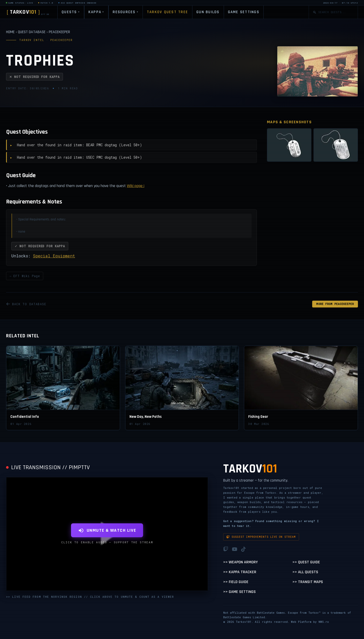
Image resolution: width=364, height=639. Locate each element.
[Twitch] (226, 549)
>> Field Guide (236, 582)
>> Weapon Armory (241, 562)
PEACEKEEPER (59, 32)
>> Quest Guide (306, 562)
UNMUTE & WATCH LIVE (107, 530)
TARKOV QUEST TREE (167, 12)
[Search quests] (336, 12)
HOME (10, 32)
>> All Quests (305, 572)
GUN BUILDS (208, 12)
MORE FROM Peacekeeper (335, 304)
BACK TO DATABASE (26, 304)
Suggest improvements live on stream (261, 537)
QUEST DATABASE (32, 32)
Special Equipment (54, 256)
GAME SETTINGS (244, 12)
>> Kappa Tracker (240, 572)
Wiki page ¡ (136, 186)
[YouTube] (235, 549)
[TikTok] (243, 549)
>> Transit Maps (308, 582)
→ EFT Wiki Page (25, 276)
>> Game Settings (240, 592)
